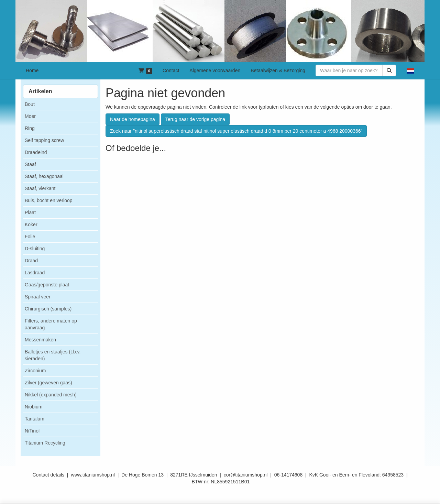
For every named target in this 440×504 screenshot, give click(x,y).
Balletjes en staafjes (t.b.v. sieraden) (53, 355)
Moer (30, 116)
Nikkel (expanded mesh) (51, 395)
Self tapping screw (44, 140)
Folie (30, 237)
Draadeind (36, 152)
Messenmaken (40, 340)
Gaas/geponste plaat (47, 285)
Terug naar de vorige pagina (195, 119)
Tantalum (35, 419)
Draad (31, 261)
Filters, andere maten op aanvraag (51, 324)
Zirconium (35, 371)
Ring (30, 128)
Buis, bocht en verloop (49, 200)
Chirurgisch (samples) (48, 309)
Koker (31, 224)
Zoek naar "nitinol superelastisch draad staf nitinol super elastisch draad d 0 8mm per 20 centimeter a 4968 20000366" (236, 131)
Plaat (30, 212)
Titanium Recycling (45, 443)
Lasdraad (35, 273)
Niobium (34, 407)
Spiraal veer (38, 297)
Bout (30, 104)
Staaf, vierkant (40, 188)
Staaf (30, 164)
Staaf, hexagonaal (44, 176)
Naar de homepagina (133, 119)
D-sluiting (35, 249)
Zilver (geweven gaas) (48, 383)
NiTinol (32, 431)
